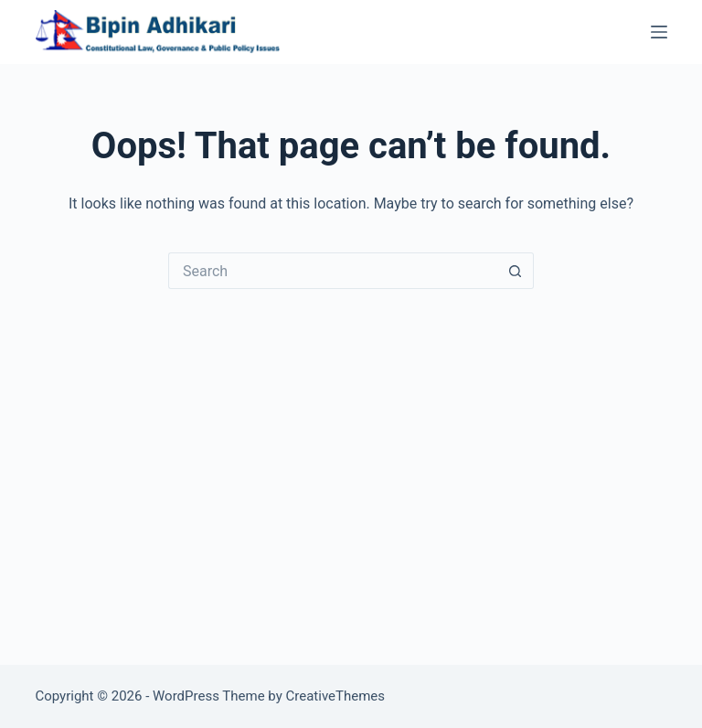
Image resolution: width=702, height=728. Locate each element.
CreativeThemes (336, 696)
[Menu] (659, 32)
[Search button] (516, 271)
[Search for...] (333, 271)
